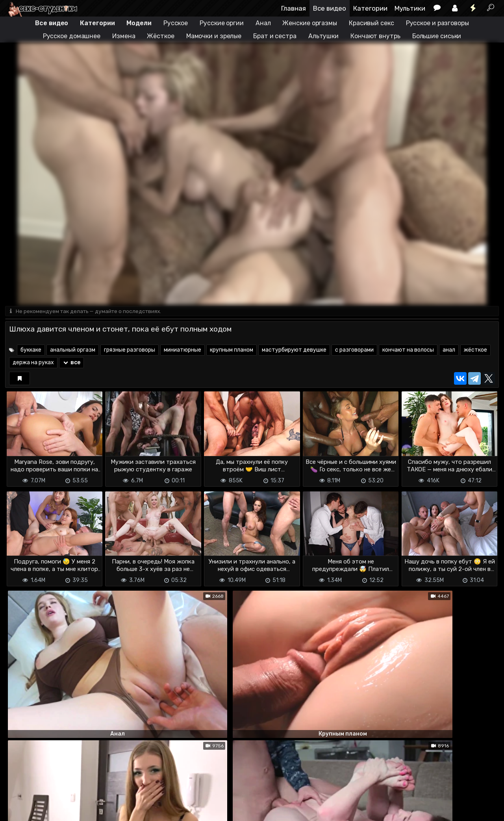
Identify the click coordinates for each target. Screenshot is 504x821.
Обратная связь (87, 802)
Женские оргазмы (310, 23)
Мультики (410, 8)
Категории (370, 8)
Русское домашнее (72, 36)
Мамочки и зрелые (214, 36)
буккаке (31, 351)
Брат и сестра (275, 36)
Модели (139, 23)
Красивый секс (372, 23)
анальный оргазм (73, 351)
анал (449, 351)
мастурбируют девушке (294, 351)
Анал (263, 23)
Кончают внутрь (375, 36)
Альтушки (323, 36)
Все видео (330, 8)
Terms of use (46, 802)
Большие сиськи (437, 36)
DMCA (18, 802)
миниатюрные (183, 351)
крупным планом (232, 351)
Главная (294, 8)
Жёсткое (160, 36)
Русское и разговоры (437, 23)
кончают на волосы (408, 351)
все (71, 363)
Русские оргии (222, 23)
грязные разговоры (130, 351)
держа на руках (33, 363)
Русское (176, 23)
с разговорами (354, 351)
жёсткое (475, 351)
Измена (124, 36)
